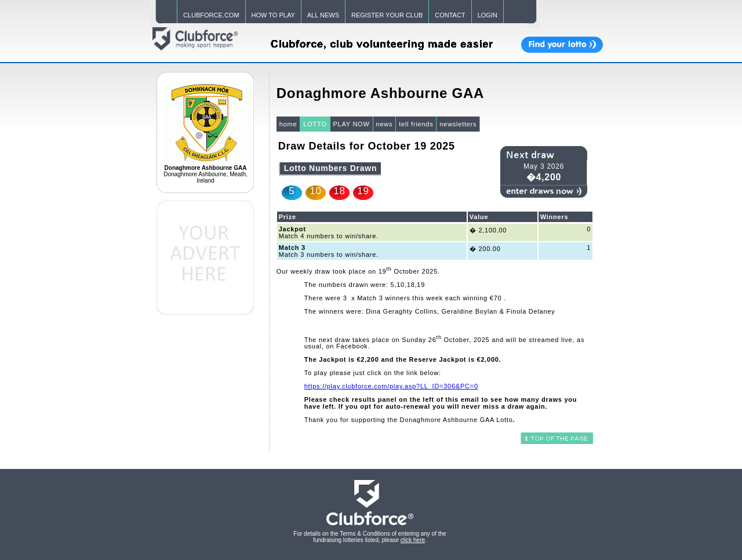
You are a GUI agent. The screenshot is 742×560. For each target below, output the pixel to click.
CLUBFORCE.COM (211, 15)
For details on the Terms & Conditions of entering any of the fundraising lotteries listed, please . (370, 537)
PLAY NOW (352, 124)
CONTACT (450, 15)
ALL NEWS (323, 15)
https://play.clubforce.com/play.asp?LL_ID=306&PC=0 (391, 386)
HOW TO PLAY (273, 15)
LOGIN (488, 15)
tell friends (416, 124)
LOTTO (315, 124)
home (288, 124)
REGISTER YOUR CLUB (387, 15)
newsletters (458, 124)
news (385, 124)
